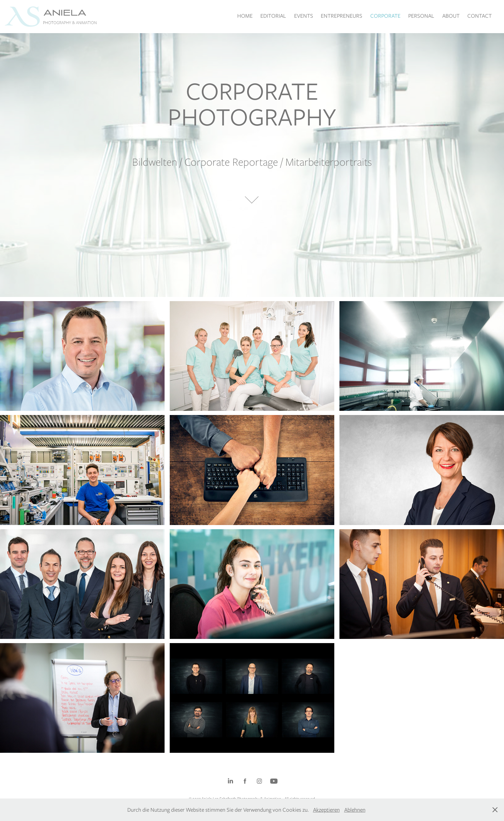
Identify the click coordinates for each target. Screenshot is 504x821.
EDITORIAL (273, 16)
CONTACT (480, 16)
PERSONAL (421, 16)
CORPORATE (385, 16)
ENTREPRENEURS (342, 16)
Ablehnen (355, 810)
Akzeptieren (326, 810)
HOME (245, 16)
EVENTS (304, 16)
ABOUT (451, 16)
